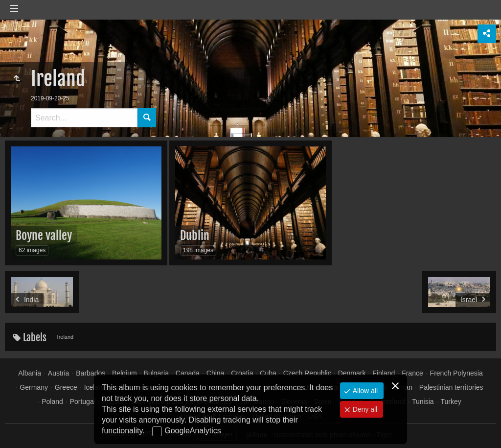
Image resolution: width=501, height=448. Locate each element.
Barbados (91, 373)
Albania (30, 373)
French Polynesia (456, 373)
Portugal (83, 401)
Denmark (352, 373)
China (216, 373)
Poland (52, 401)
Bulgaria (156, 373)
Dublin (195, 236)
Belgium (125, 373)
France (412, 373)
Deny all (364, 409)
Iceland (95, 387)
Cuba (268, 373)
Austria (59, 373)
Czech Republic (307, 373)
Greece (66, 387)
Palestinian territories (451, 387)
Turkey (451, 401)
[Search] (84, 118)
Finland (384, 373)
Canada (188, 373)
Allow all (364, 391)
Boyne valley (44, 236)
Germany (34, 387)
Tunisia (423, 401)
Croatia (242, 373)
